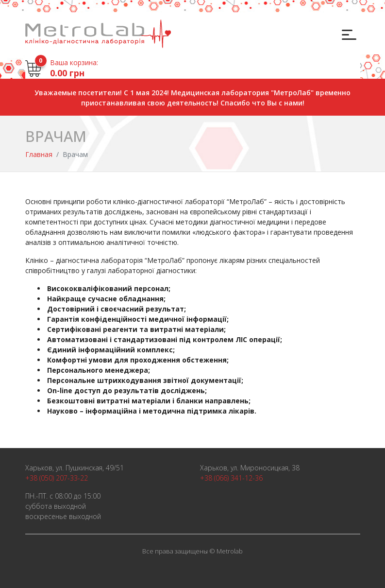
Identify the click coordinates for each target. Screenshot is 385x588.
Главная (39, 154)
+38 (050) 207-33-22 (57, 478)
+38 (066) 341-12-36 (231, 478)
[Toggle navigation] (348, 34)
